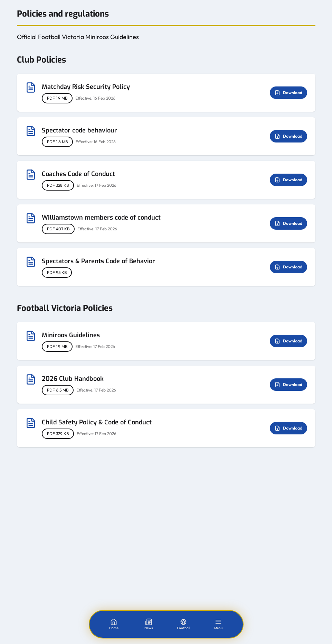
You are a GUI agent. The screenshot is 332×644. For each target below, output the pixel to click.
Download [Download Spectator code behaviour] (288, 136)
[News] (149, 624)
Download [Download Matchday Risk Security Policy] (288, 93)
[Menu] (218, 624)
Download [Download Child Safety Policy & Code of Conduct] (288, 428)
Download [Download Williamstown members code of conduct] (288, 223)
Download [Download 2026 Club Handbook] (288, 385)
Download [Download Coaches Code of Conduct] (288, 180)
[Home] (114, 624)
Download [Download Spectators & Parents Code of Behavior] (288, 267)
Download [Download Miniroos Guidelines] (288, 341)
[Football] (183, 624)
